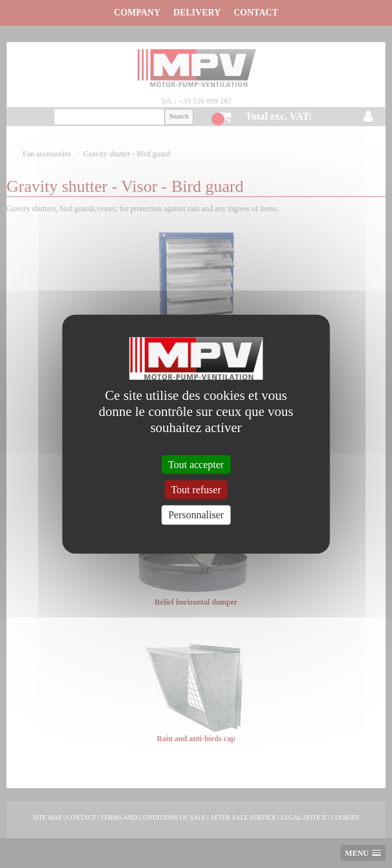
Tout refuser (196, 490)
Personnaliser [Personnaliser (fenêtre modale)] (196, 515)
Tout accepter (196, 465)
